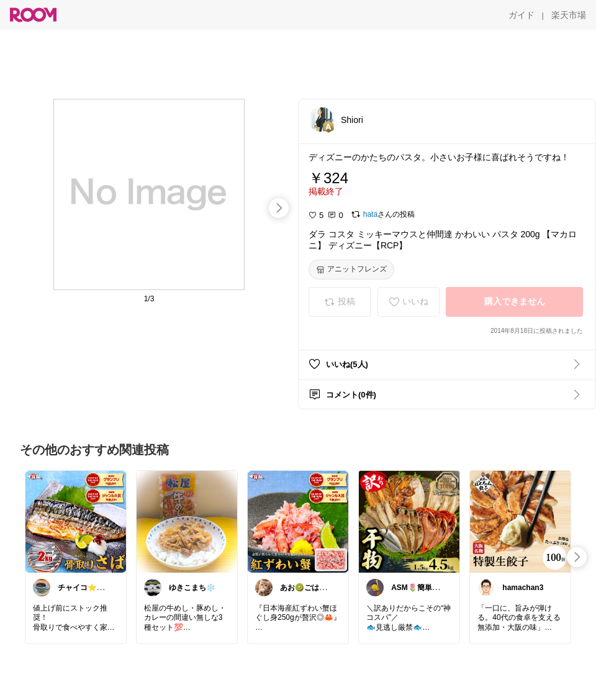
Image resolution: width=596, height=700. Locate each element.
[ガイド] (521, 15)
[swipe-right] (279, 208)
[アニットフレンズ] (351, 270)
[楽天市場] (569, 15)
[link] (76, 521)
